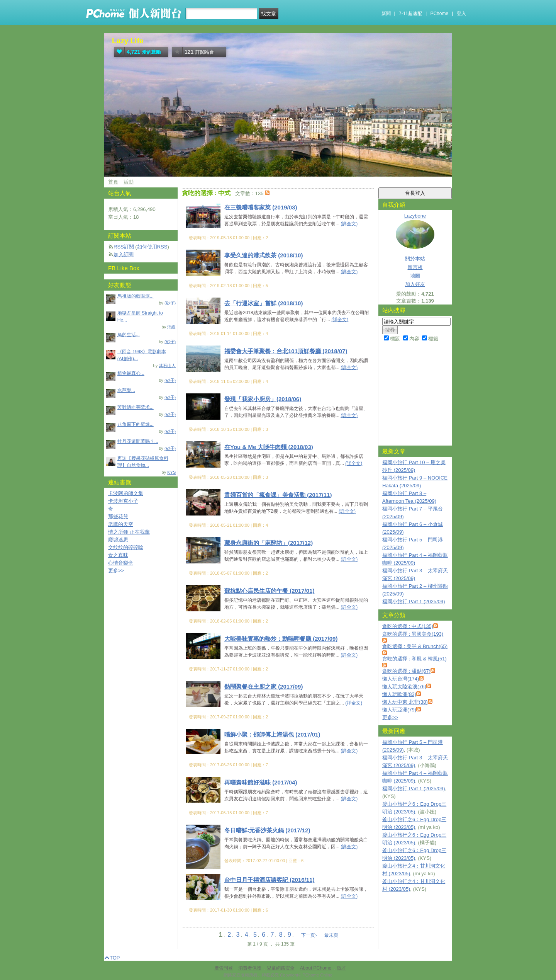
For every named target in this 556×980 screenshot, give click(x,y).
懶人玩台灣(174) (401, 679)
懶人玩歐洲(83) (399, 694)
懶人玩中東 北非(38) (405, 702)
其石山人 (167, 366)
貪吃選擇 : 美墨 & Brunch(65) (415, 646)
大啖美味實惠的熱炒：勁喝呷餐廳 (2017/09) (281, 639)
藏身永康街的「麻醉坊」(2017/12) (269, 543)
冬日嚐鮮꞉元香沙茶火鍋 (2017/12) (267, 830)
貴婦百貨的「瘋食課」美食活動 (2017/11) (278, 495)
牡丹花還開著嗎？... (138, 441)
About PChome (316, 968)
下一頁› (309, 935)
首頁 (113, 182)
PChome (439, 14)
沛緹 (171, 327)
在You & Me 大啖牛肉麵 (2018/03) (269, 447)
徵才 (341, 968)
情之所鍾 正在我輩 (129, 532)
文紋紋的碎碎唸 (126, 547)
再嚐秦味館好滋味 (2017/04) (261, 782)
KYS (171, 472)
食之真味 (118, 555)
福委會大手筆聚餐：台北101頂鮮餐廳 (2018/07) (286, 351)
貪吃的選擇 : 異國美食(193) (413, 634)
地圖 (415, 276)
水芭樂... (126, 390)
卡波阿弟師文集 (126, 493)
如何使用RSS (152, 247)
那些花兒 (118, 516)
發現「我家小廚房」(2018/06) (263, 399)
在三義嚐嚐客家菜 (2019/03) (261, 207)
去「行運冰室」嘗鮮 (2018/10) (264, 303)
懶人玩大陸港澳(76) (404, 687)
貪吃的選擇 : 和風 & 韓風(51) (414, 659)
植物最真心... (131, 373)
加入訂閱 (124, 254)
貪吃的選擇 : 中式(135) (408, 626)
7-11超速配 (410, 14)
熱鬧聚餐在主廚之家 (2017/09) (264, 687)
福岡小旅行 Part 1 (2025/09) (414, 601)
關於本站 (415, 259)
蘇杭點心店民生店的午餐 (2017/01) (269, 591)
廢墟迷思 (118, 540)
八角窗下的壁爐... (136, 424)
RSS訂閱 (124, 247)
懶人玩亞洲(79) (399, 710)
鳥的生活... (129, 335)
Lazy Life (128, 41)
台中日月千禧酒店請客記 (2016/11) (269, 880)
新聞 (386, 14)
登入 (461, 14)
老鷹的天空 (121, 524)
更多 (390, 717)
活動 (129, 182)
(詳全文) (349, 224)
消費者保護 (250, 968)
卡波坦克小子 (123, 501)
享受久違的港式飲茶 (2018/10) (264, 255)
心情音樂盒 (121, 563)
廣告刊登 (224, 968)
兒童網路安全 (281, 968)
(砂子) (170, 303)
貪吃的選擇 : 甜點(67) (406, 671)
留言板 (415, 267)
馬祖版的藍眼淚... (136, 296)
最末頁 (331, 935)
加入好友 (415, 284)
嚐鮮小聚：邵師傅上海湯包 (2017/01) (272, 734)
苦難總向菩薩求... (136, 407)
